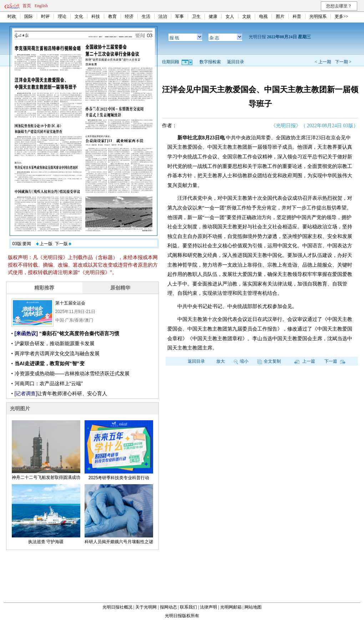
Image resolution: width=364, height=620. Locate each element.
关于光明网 (146, 607)
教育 (112, 16)
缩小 (241, 361)
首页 (27, 6)
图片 (280, 16)
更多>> (342, 16)
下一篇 (335, 361)
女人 (230, 16)
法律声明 (208, 607)
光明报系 (318, 16)
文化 (79, 16)
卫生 (196, 16)
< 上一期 (323, 62)
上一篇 (305, 361)
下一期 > (343, 62)
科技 (96, 16)
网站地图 (253, 607)
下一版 (63, 244)
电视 (263, 16)
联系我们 (188, 607)
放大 (221, 361)
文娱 (247, 16)
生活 (146, 16)
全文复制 (269, 361)
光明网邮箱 (231, 607)
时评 (45, 16)
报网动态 (168, 607)
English (41, 6)
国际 (29, 16)
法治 (163, 16)
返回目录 (236, 62)
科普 (297, 16)
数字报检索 (210, 62)
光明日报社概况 (117, 607)
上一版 (44, 244)
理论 (62, 16)
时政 (12, 16)
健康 (213, 16)
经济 (129, 16)
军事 (180, 16)
